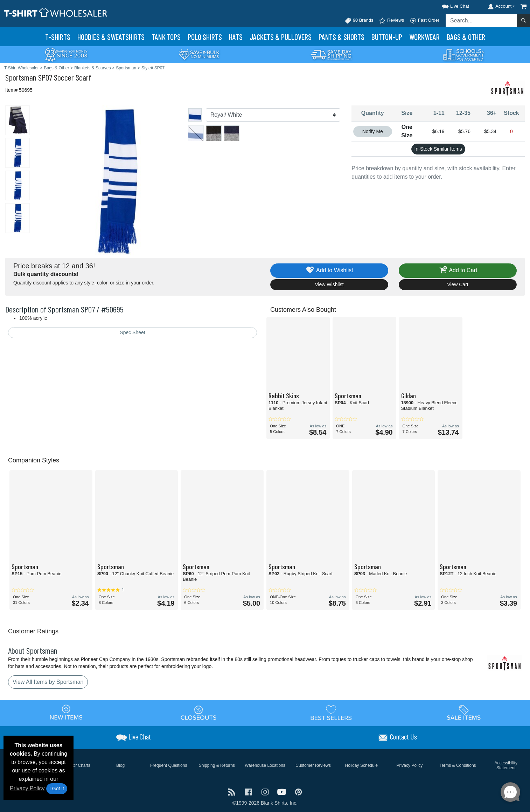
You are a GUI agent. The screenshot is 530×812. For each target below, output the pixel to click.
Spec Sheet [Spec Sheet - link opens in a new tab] (132, 332)
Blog (120, 765)
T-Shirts (58, 37)
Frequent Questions (169, 765)
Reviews (391, 21)
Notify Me (373, 131)
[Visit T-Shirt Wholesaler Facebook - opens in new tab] (249, 792)
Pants (341, 37)
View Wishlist (329, 284)
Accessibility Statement (506, 765)
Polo (205, 37)
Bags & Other (466, 37)
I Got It (57, 789)
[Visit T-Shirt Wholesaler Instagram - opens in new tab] (266, 792)
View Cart (458, 284)
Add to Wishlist (329, 271)
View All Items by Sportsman (48, 682)
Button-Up (387, 37)
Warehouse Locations (265, 765)
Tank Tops (166, 37)
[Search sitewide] (481, 21)
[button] (449, 5)
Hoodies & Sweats (111, 37)
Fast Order (424, 21)
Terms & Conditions (458, 765)
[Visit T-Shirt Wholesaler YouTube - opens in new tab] (283, 792)
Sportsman (21, 77)
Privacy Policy (27, 788)
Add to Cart (458, 271)
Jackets (281, 37)
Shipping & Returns (217, 765)
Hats (236, 37)
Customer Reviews (313, 765)
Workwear (424, 37)
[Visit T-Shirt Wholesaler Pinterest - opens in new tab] (298, 792)
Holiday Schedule (361, 765)
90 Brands (359, 21)
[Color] (273, 115)
